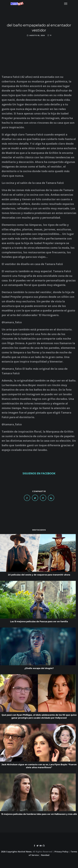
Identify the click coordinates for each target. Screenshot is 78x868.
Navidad (45, 855)
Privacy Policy (61, 852)
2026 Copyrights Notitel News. (17, 852)
